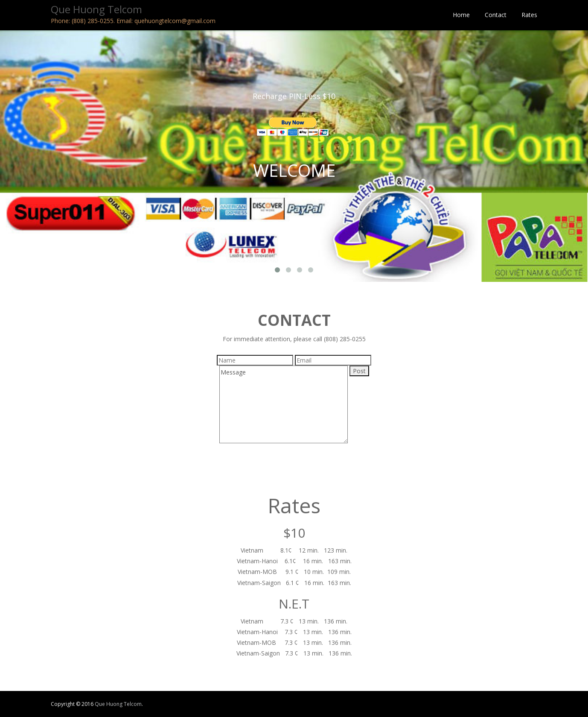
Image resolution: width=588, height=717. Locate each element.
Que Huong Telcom (118, 704)
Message (284, 404)
